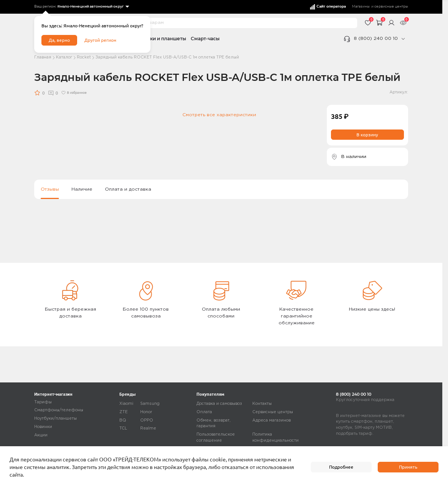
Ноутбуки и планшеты (159, 39)
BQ (123, 420)
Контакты (262, 404)
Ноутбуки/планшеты (55, 419)
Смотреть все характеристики (219, 115)
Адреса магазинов (271, 420)
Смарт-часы (205, 39)
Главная (43, 57)
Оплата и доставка (128, 189)
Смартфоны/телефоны (59, 411)
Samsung (150, 404)
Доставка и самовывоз (219, 404)
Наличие (82, 189)
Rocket (84, 57)
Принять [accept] (408, 467)
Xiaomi (126, 404)
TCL (123, 429)
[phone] (403, 39)
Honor (146, 412)
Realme (148, 429)
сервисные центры (391, 7)
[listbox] (93, 7)
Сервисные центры (273, 412)
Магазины (361, 7)
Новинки (43, 427)
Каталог (64, 57)
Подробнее (341, 467)
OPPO (147, 420)
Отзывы (50, 189)
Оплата (204, 412)
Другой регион (100, 40)
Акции (41, 435)
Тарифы (43, 402)
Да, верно (59, 40)
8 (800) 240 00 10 (376, 39)
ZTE (123, 412)
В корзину (367, 135)
